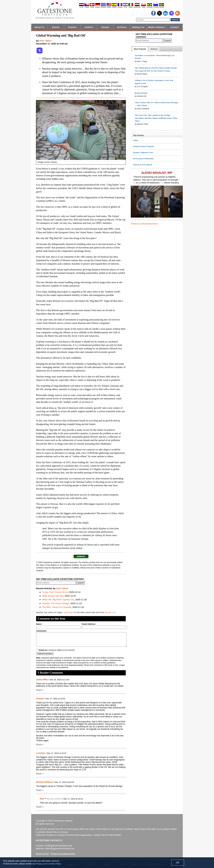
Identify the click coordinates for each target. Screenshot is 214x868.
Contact (175, 27)
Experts (72, 27)
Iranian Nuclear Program (144, 146)
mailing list (110, 612)
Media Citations (156, 27)
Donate (105, 27)
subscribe (68, 612)
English (109, 7)
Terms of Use (42, 854)
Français (120, 7)
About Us (39, 27)
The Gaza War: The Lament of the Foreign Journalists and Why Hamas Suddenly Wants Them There (156, 118)
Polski (144, 7)
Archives (122, 27)
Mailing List (138, 27)
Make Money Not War (53, 596)
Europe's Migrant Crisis (143, 152)
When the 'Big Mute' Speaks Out (58, 599)
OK (178, 863)
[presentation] (140, 49)
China (136, 140)
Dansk (92, 7)
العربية (81, 7)
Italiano (131, 7)
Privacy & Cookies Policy (63, 854)
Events (56, 27)
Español (114, 7)
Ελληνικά (103, 7)
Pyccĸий (156, 7)
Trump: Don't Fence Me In (55, 592)
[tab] (140, 49)
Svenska (161, 7)
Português (150, 7)
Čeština (87, 7)
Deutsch (98, 7)
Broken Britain (141, 93)
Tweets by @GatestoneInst (144, 224)
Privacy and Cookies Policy (48, 864)
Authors (89, 27)
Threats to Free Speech (143, 165)
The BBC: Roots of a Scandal (57, 607)
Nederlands (137, 7)
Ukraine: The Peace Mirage (56, 603)
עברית (125, 7)
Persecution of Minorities (143, 159)
